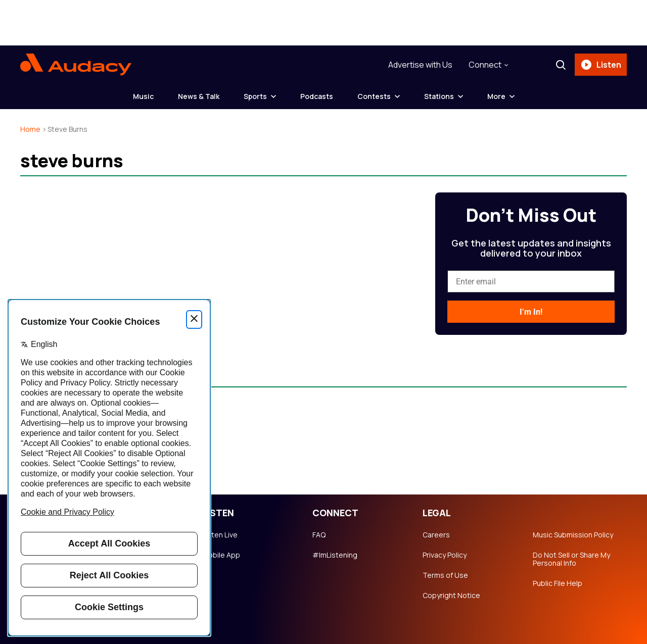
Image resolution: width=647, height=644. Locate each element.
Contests (374, 96)
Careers (436, 535)
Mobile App (221, 555)
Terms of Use (445, 575)
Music (143, 96)
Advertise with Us (420, 65)
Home (30, 129)
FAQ (319, 535)
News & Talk (199, 96)
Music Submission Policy (573, 535)
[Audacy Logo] (76, 65)
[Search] (561, 65)
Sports (255, 96)
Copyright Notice (451, 596)
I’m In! (531, 312)
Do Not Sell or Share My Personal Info (571, 559)
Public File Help (558, 583)
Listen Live (220, 535)
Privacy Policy (445, 555)
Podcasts (317, 96)
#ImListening (335, 555)
